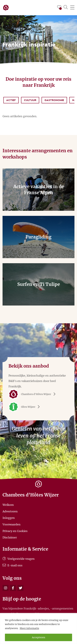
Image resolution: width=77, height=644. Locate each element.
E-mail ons (12, 565)
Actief (11, 100)
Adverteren (10, 511)
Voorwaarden (12, 524)
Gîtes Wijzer (25, 407)
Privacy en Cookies (15, 531)
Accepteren (38, 637)
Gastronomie (54, 100)
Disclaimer (10, 537)
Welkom (8, 505)
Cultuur (30, 100)
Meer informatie (29, 628)
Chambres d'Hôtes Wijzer (33, 394)
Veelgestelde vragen (19, 559)
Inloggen (9, 518)
